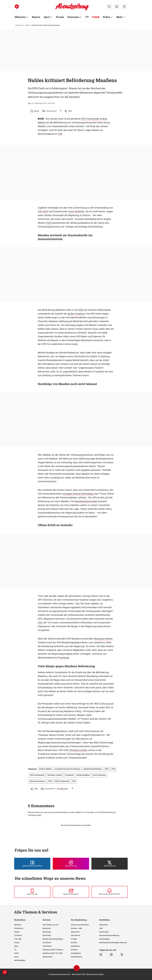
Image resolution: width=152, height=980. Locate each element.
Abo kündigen (104, 939)
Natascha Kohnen (103, 639)
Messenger (47, 932)
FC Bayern (18, 935)
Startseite (19, 25)
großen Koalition (76, 314)
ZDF (60, 134)
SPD (81, 310)
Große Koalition (83, 775)
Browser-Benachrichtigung (53, 939)
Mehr (120, 17)
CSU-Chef (43, 211)
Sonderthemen (76, 957)
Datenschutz (104, 932)
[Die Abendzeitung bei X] (110, 864)
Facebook (64, 658)
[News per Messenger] (32, 892)
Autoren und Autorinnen (80, 925)
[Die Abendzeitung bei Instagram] (71, 864)
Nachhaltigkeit (20, 960)
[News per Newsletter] (71, 892)
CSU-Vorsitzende (37, 775)
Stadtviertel (19, 928)
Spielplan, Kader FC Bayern (53, 950)
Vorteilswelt (47, 946)
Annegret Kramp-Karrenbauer (78, 494)
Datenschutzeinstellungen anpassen (113, 943)
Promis (60, 17)
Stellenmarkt (47, 957)
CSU (40, 623)
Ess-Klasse (47, 943)
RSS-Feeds (47, 935)
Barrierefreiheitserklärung (109, 935)
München (20, 17)
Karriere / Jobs (76, 928)
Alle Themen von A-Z (50, 925)
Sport (47, 17)
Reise (16, 957)
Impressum (103, 925)
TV (87, 17)
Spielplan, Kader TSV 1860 (53, 953)
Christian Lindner (78, 750)
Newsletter (47, 928)
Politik (96, 17)
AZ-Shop (74, 950)
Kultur (107, 17)
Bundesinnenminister (86, 501)
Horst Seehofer (76, 211)
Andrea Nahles (46, 769)
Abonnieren (75, 932)
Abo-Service (75, 935)
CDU (49, 223)
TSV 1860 (18, 939)
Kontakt (74, 943)
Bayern (36, 17)
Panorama (73, 17)
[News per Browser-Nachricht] (110, 892)
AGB (101, 928)
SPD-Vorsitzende (90, 119)
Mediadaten (75, 946)
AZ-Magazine (76, 953)
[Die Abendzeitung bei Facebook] (32, 864)
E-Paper (74, 939)
